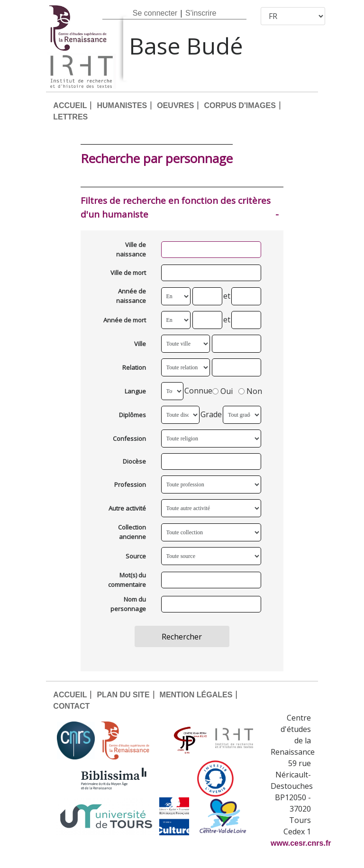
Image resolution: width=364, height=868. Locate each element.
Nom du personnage (128, 604)
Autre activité (127, 508)
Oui (223, 391)
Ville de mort (128, 273)
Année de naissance (131, 296)
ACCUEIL (70, 105)
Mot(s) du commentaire (127, 580)
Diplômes (132, 415)
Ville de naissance (131, 249)
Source (136, 556)
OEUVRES (175, 105)
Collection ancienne (132, 532)
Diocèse (134, 461)
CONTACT (71, 706)
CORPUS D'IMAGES (240, 105)
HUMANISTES (122, 105)
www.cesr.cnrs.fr (301, 843)
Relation (134, 367)
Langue (135, 391)
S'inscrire (201, 13)
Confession (129, 439)
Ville (140, 344)
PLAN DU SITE (123, 695)
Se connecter (155, 13)
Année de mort (125, 320)
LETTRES (70, 117)
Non (250, 391)
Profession (130, 484)
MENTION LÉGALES (196, 695)
